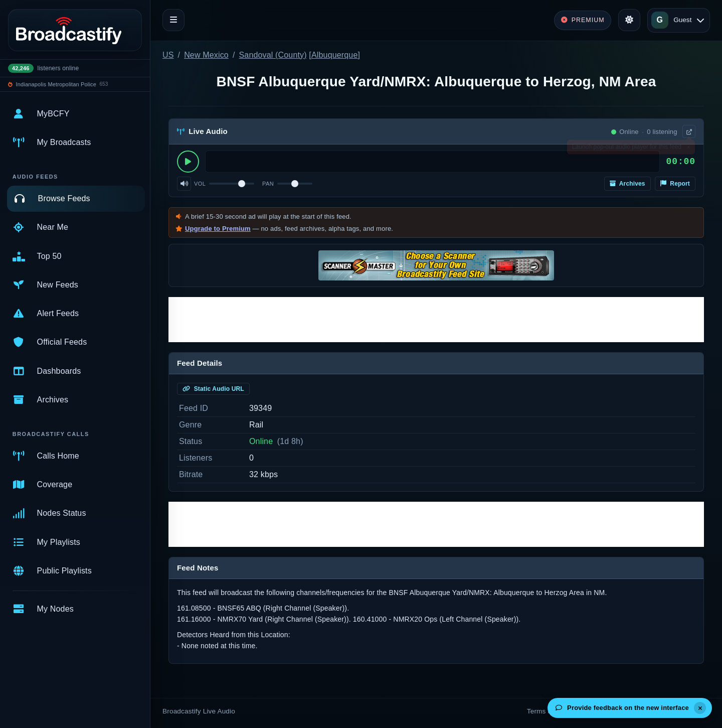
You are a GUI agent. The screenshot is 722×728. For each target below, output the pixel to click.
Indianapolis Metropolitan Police (56, 84)
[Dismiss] (700, 708)
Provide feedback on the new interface (622, 708)
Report (675, 184)
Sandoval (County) (273, 55)
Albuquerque (335, 55)
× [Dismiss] (688, 149)
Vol (200, 184)
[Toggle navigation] (173, 20)
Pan (268, 184)
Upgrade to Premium (218, 229)
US (168, 55)
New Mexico (206, 55)
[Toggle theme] (629, 20)
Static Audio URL (213, 389)
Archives (627, 184)
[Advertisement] (436, 320)
